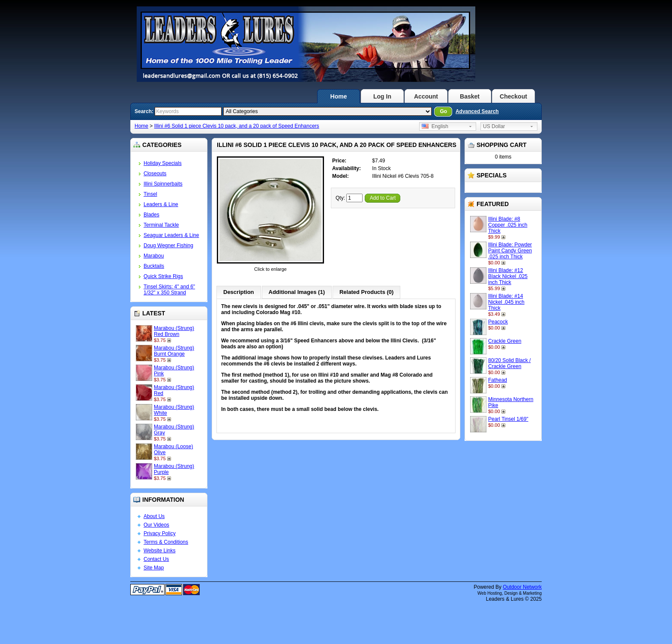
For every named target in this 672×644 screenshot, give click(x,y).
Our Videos (156, 525)
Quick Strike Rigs (163, 276)
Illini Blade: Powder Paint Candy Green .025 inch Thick (510, 251)
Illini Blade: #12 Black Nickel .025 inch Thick (508, 276)
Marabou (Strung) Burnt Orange (174, 351)
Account (426, 96)
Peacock (498, 322)
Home (339, 96)
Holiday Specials (163, 163)
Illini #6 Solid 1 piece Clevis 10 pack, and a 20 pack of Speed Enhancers (237, 126)
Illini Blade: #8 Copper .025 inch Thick (508, 225)
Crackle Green (505, 341)
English (435, 126)
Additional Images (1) (297, 292)
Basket (470, 96)
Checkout (513, 96)
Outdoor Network (522, 587)
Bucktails (154, 266)
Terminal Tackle (161, 225)
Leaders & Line (161, 204)
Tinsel (150, 194)
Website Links (159, 551)
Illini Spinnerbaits (163, 184)
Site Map (154, 568)
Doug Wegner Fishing (168, 246)
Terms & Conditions (166, 542)
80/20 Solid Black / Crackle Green (509, 363)
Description (239, 292)
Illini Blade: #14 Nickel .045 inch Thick (506, 302)
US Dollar (494, 126)
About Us (154, 516)
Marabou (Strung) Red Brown (174, 331)
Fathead (498, 380)
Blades (151, 215)
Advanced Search (477, 111)
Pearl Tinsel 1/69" (508, 419)
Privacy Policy (160, 533)
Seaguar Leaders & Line (171, 235)
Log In (382, 96)
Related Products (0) (366, 292)
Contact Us (156, 559)
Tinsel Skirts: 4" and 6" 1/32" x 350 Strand (169, 290)
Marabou (154, 256)
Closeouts (155, 174)
